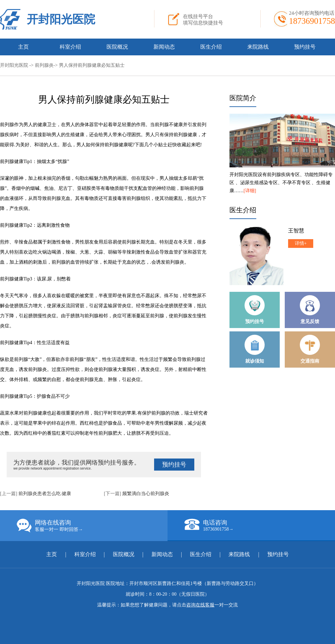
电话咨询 (260, 525)
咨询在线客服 (200, 605)
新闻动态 (164, 47)
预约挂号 (305, 47)
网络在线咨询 (92, 526)
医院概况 (117, 47)
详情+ (301, 243)
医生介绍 (211, 47)
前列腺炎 (44, 65)
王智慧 (296, 231)
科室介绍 (70, 47)
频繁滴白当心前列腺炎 (146, 494)
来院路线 (258, 47)
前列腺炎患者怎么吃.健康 (45, 494)
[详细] (250, 191)
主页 (23, 47)
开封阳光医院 (61, 19)
